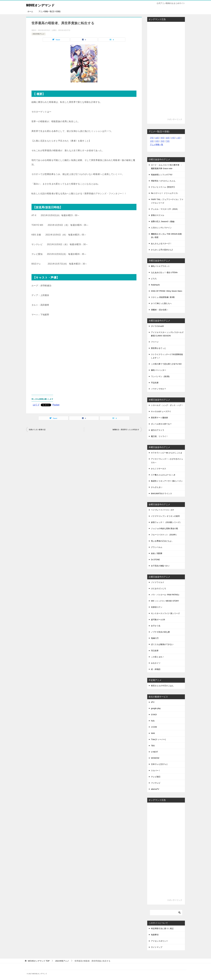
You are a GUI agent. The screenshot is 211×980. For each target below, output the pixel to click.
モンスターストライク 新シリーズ (165, 613)
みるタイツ (156, 663)
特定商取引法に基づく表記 (162, 928)
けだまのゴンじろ (159, 588)
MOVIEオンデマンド (44, 5)
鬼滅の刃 (155, 638)
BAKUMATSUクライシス (161, 493)
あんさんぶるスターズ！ (161, 244)
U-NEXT (154, 752)
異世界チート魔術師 (159, 418)
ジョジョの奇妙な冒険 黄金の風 (164, 528)
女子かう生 (156, 626)
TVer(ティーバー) (158, 739)
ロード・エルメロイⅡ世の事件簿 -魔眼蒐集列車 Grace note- (166, 167)
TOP (39, 961)
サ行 (162, 138)
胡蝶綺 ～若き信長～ (160, 310)
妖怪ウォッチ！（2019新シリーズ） (166, 522)
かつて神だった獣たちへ (161, 303)
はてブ (36, 405)
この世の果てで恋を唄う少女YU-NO (166, 364)
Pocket (56, 405)
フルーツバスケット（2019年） (164, 535)
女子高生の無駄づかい (160, 566)
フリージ (155, 342)
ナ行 (173, 138)
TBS (153, 746)
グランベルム (157, 547)
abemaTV (155, 789)
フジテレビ (156, 783)
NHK (153, 733)
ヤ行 (157, 141)
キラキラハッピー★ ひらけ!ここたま (167, 453)
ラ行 (162, 141)
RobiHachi (155, 285)
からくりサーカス (159, 469)
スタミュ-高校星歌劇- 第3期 (163, 297)
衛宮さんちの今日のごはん (162, 686)
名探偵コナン (157, 607)
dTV (153, 702)
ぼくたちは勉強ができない (162, 644)
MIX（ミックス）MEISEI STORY (165, 601)
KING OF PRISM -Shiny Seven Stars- (167, 291)
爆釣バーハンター (159, 370)
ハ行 (178, 138)
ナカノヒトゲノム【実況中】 (163, 187)
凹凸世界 (155, 651)
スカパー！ (156, 771)
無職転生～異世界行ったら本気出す (126, 430)
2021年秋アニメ (39, 34)
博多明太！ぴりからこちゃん (163, 181)
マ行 (152, 141)
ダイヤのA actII (157, 326)
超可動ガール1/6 (158, 620)
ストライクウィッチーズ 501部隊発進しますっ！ (167, 356)
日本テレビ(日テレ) (159, 764)
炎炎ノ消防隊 (157, 553)
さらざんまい (157, 487)
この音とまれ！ (158, 657)
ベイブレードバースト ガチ (163, 510)
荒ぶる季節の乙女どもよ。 (162, 541)
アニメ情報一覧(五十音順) (49, 11)
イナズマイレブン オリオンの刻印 (165, 516)
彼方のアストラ (158, 430)
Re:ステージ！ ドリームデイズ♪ (165, 193)
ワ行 (168, 141)
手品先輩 (155, 383)
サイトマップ (157, 947)
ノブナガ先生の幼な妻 (160, 632)
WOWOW (155, 758)
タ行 (168, 138)
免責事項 (155, 935)
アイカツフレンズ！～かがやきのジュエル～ (167, 461)
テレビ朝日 (156, 777)
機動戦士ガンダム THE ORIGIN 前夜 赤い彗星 (166, 236)
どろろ (154, 279)
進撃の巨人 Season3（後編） (163, 221)
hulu (153, 721)
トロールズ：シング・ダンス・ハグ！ (167, 405)
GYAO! (154, 715)
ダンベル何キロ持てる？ (161, 424)
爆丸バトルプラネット (160, 266)
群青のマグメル (158, 215)
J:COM (154, 727)
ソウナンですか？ (159, 389)
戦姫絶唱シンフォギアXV (162, 175)
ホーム (30, 11)
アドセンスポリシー (159, 941)
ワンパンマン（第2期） (161, 376)
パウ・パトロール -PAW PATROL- (165, 595)
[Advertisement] (84, 354)
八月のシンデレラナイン (161, 228)
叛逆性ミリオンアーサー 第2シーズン (167, 481)
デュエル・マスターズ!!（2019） (165, 209)
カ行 (157, 138)
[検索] (166, 913)
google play (156, 708)
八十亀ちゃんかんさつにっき (163, 475)
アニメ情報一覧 (157, 144)
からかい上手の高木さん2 (162, 250)
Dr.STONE (155, 560)
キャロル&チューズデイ (161, 411)
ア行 (152, 138)
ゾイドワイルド (158, 582)
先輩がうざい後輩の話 (37, 430)
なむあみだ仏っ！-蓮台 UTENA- (165, 272)
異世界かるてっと (159, 348)
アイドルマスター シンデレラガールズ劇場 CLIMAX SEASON (167, 334)
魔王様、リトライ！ (159, 436)
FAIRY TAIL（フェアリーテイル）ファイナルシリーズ (167, 201)
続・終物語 (156, 669)
